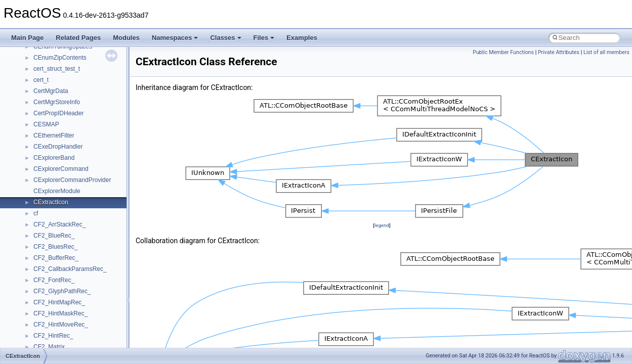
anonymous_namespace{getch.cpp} (82, 89)
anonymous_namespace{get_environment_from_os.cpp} (110, 78)
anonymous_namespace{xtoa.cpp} (80, 211)
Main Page (27, 38)
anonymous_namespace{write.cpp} (81, 200)
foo (38, 289)
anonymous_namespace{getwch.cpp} (84, 100)
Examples (302, 38)
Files (264, 38)
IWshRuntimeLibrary (61, 323)
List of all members (606, 52)
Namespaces (175, 38)
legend (382, 225)
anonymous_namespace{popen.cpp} (83, 145)
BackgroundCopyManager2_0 (74, 245)
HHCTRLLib (50, 300)
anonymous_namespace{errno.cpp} (81, 67)
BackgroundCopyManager (69, 234)
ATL (39, 222)
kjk (37, 345)
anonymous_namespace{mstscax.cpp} (85, 122)
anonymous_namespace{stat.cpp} (79, 167)
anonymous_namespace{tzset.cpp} (81, 189)
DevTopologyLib (55, 278)
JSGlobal (46, 334)
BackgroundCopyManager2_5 (74, 256)
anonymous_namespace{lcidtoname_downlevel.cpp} (104, 111)
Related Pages (78, 38)
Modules (126, 38)
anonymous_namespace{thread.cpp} (83, 178)
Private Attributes (559, 52)
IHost (40, 311)
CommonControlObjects (66, 267)
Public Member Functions (503, 52)
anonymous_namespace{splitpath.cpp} (86, 156)
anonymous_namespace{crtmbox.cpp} (85, 56)
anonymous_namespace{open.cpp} (81, 133)
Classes (225, 38)
